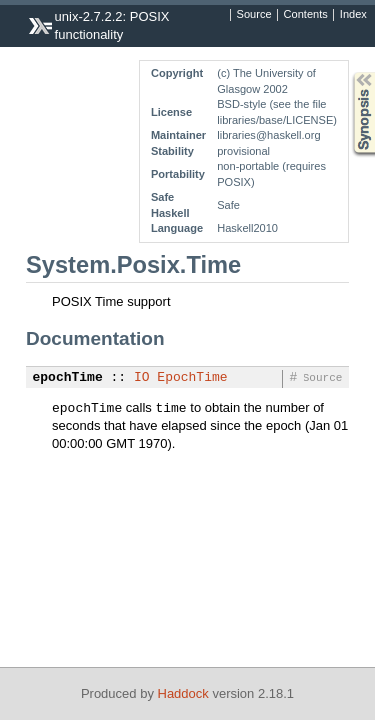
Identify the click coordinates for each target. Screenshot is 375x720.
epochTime (68, 378)
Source (254, 15)
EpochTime (192, 378)
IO (142, 378)
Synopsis (348, 72)
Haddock (183, 693)
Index (353, 15)
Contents (306, 15)
